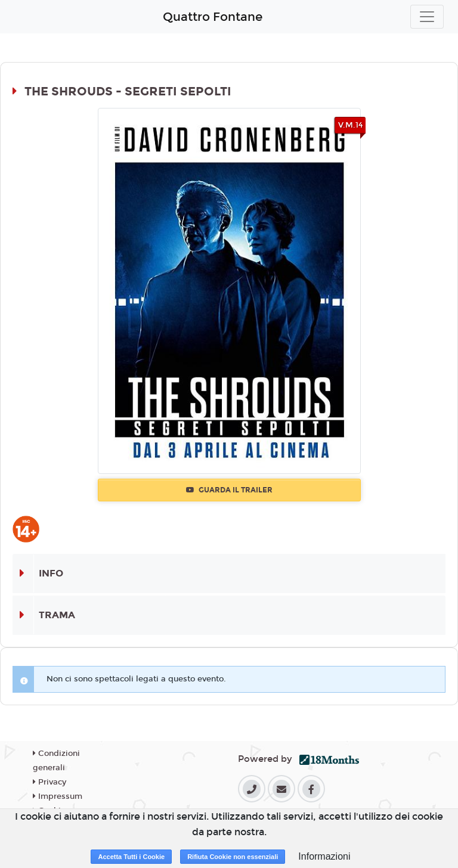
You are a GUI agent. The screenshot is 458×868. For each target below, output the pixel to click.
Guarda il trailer (229, 490)
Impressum (58, 796)
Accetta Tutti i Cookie (131, 857)
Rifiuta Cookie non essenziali (233, 857)
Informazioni (324, 856)
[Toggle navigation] (427, 17)
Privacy (49, 782)
